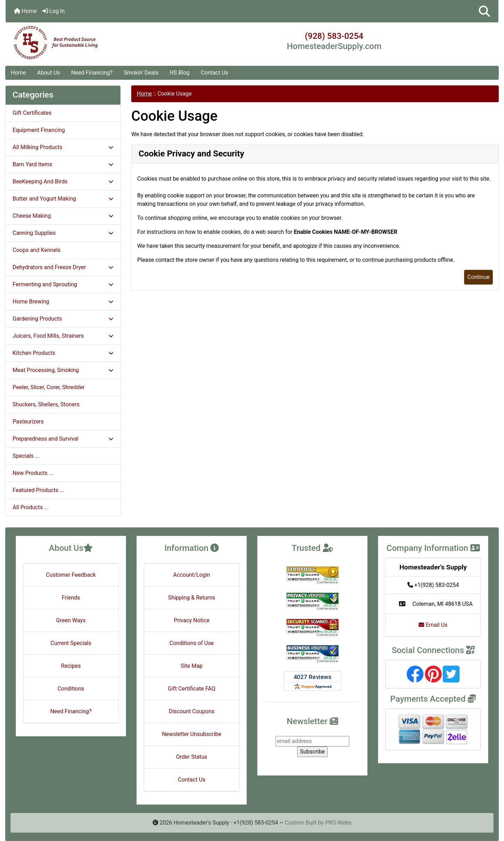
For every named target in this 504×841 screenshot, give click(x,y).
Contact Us (215, 73)
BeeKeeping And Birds (63, 181)
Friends (71, 598)
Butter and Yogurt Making (63, 199)
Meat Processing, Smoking (63, 370)
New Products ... (33, 473)
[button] (484, 11)
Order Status (192, 757)
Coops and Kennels (37, 250)
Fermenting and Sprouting (63, 284)
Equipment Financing (39, 130)
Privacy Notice (191, 620)
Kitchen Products (63, 353)
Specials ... (26, 456)
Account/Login (192, 575)
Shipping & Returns (192, 598)
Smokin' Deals (141, 73)
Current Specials (71, 643)
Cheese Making (63, 216)
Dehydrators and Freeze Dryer (63, 267)
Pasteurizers (28, 422)
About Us (48, 73)
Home (25, 11)
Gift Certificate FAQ (192, 689)
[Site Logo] (88, 43)
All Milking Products (63, 147)
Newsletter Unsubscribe (192, 734)
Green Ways (71, 620)
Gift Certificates (32, 113)
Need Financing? (92, 73)
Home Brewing (63, 302)
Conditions (71, 689)
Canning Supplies (63, 233)
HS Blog (180, 73)
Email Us (433, 625)
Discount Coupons (192, 711)
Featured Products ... (38, 490)
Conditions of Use (191, 643)
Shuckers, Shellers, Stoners (46, 404)
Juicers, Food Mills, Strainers (63, 336)
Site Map (192, 666)
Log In (54, 11)
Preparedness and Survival (63, 439)
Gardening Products (63, 319)
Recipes (71, 666)
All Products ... (31, 507)
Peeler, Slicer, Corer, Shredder (49, 387)
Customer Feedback (71, 575)
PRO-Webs (338, 823)
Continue (478, 277)
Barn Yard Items (63, 164)
